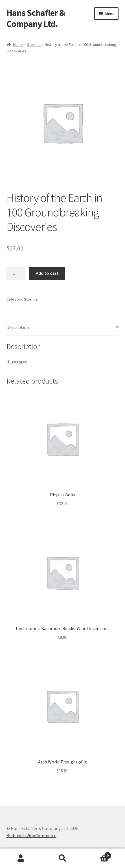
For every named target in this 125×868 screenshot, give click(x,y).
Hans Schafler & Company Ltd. (36, 18)
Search (63, 858)
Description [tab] (18, 327)
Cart (97, 854)
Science (34, 44)
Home (18, 44)
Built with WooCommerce (31, 835)
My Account (21, 858)
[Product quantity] (16, 274)
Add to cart (47, 273)
